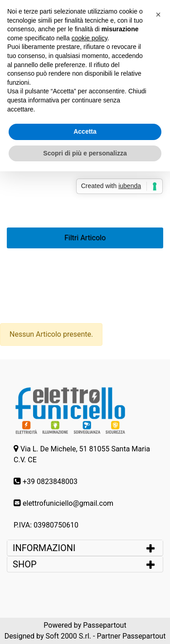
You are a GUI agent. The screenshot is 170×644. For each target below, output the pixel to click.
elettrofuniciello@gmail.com (68, 503)
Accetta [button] (85, 131)
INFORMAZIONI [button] (45, 548)
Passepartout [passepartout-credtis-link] (104, 625)
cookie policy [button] (90, 38)
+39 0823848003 (50, 482)
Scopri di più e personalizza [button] (85, 153)
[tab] (85, 548)
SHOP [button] (25, 564)
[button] (158, 15)
